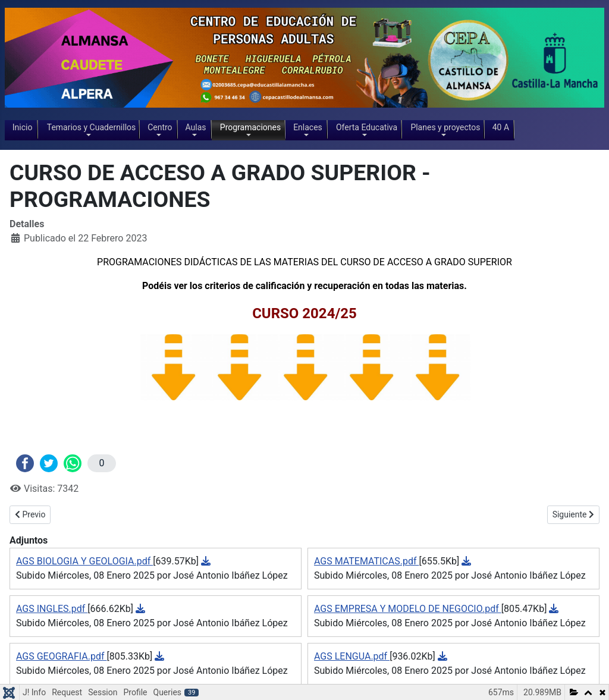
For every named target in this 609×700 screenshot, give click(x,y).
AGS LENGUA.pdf (352, 656)
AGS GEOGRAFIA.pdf (61, 656)
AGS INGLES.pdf (52, 609)
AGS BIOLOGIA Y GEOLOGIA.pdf (84, 561)
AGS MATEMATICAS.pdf (366, 561)
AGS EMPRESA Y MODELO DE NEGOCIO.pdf (408, 609)
